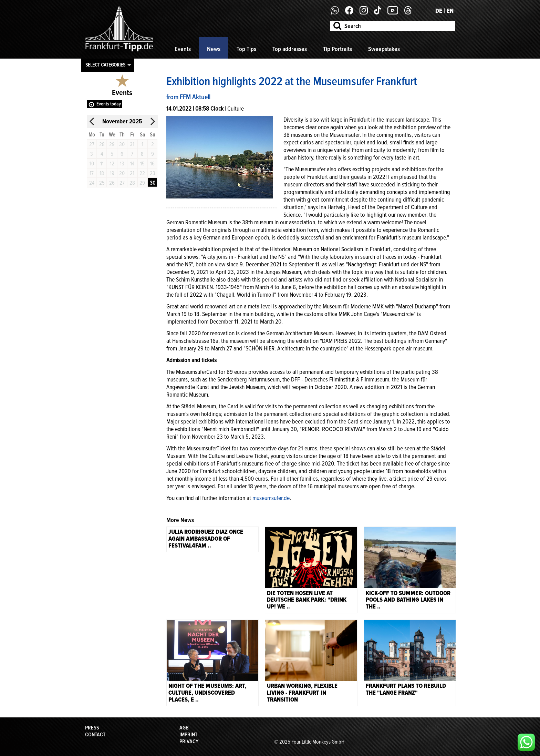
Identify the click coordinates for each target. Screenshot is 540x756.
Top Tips (246, 49)
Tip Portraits (337, 49)
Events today (109, 104)
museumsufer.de (271, 498)
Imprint (188, 735)
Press (92, 728)
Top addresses (290, 49)
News (214, 49)
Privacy (189, 742)
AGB (184, 728)
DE (439, 11)
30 (153, 183)
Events (183, 49)
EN (450, 11)
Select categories (105, 65)
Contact (95, 735)
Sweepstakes (384, 49)
